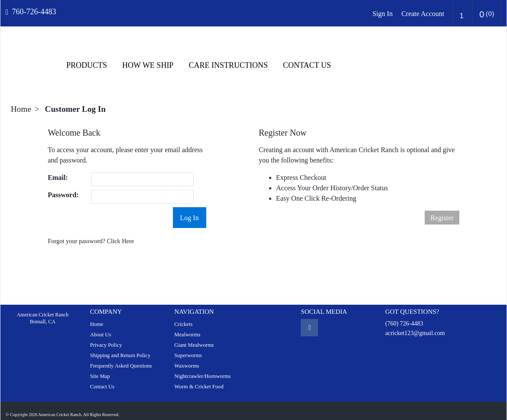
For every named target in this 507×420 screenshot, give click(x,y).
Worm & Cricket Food (199, 379)
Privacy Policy (106, 337)
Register (442, 210)
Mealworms (187, 327)
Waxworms (187, 358)
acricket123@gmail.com (415, 325)
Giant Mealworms (194, 337)
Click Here (120, 233)
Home (21, 101)
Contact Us (476, 58)
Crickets (183, 316)
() (487, 14)
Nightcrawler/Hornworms (202, 368)
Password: (63, 187)
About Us (101, 327)
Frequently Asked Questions (121, 358)
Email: (58, 170)
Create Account (423, 14)
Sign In (382, 14)
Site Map (100, 368)
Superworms (188, 348)
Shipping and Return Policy (120, 348)
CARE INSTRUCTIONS (397, 58)
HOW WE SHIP (316, 58)
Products (255, 58)
